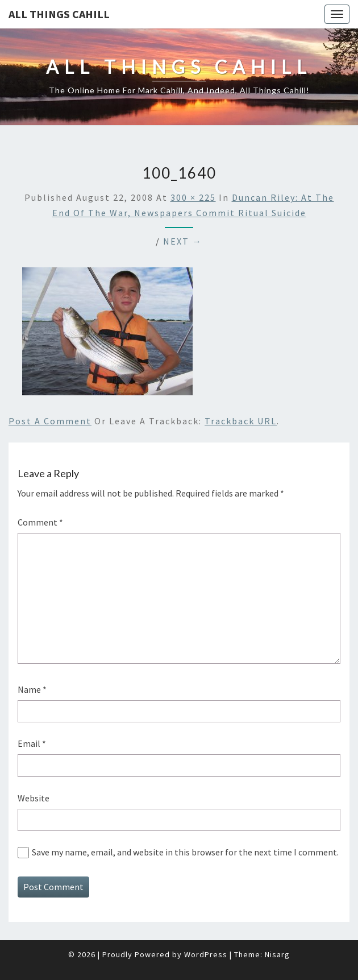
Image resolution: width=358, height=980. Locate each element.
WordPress (206, 954)
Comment (40, 522)
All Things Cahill (59, 14)
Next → (183, 241)
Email (32, 743)
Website (34, 798)
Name (32, 689)
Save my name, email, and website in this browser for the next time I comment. (185, 852)
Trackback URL (241, 421)
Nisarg (277, 954)
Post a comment (50, 421)
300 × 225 (193, 197)
